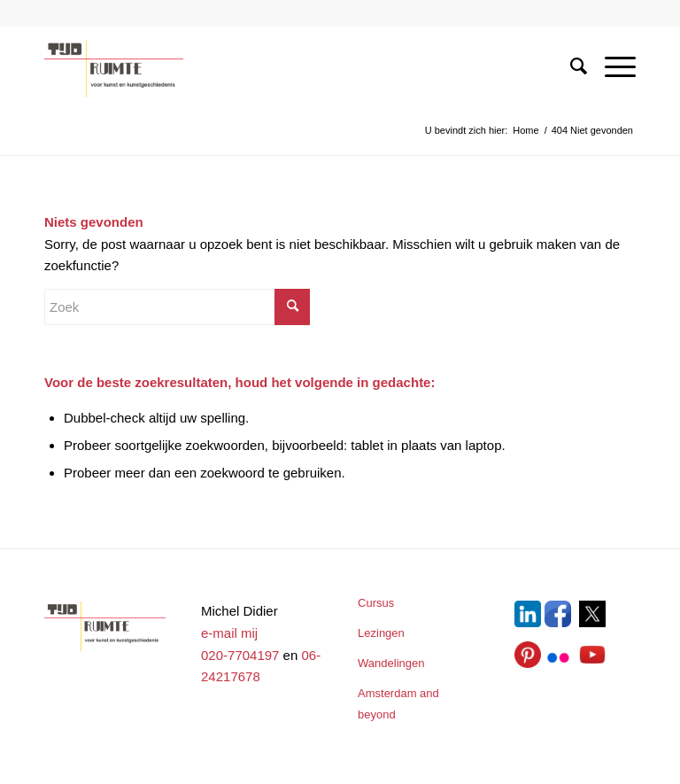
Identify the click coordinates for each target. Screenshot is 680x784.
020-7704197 (240, 655)
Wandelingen (391, 663)
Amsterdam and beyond (398, 704)
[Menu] (611, 66)
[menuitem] (570, 66)
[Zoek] (570, 66)
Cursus (376, 603)
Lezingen (381, 633)
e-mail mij (229, 633)
